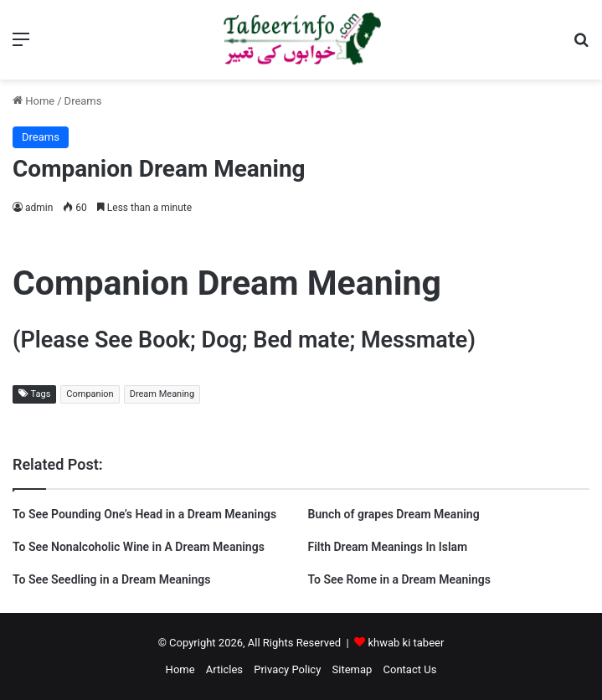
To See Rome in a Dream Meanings (399, 579)
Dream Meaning (162, 394)
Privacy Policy (287, 669)
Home (33, 101)
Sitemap (352, 669)
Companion (90, 394)
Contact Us (410, 669)
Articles (224, 669)
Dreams (83, 101)
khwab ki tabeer (406, 643)
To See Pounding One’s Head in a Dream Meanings (144, 514)
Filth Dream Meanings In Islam (388, 547)
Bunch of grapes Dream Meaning (394, 514)
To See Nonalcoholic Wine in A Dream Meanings (139, 547)
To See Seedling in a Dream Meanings (111, 579)
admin (39, 208)
